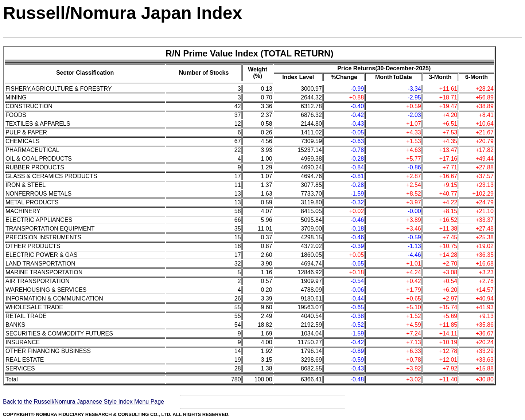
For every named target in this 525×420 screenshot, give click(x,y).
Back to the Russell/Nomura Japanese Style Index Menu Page (83, 402)
